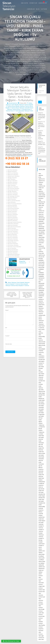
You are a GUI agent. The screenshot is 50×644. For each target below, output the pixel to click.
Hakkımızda (43, 3)
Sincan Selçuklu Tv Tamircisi (22, 285)
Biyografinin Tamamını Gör (23, 262)
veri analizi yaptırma (41, 187)
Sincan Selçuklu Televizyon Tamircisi (21, 106)
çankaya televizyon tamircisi (41, 309)
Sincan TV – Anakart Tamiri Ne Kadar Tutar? (42, 140)
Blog (38, 9)
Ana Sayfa (25, 3)
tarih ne (40, 222)
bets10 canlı (41, 261)
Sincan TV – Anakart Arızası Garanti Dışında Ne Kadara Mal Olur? (42, 113)
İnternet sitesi (9, 344)
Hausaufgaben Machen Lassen (42, 348)
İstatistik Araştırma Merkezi (41, 507)
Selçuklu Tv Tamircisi (15, 284)
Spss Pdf (41, 442)
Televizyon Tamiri (29, 111)
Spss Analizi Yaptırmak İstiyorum (41, 373)
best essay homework (41, 242)
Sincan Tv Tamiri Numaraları (17, 111)
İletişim (44, 9)
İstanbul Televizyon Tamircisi (41, 532)
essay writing (42, 245)
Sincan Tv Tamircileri (22, 109)
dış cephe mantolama (41, 351)
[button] (11, 641)
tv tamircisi (41, 325)
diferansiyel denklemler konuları (41, 293)
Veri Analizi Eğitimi (40, 417)
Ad (6, 328)
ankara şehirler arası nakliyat (42, 548)
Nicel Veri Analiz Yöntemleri (41, 438)
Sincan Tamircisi (9, 6)
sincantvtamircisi (13, 103)
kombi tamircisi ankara (41, 337)
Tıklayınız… (30, 156)
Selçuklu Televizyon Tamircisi (22, 105)
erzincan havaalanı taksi (41, 601)
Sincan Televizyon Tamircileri (23, 108)
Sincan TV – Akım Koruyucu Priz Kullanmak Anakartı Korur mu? (42, 147)
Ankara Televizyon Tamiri (14, 282)
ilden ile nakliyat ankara (42, 236)
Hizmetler (33, 3)
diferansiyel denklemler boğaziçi (41, 282)
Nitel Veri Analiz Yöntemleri (41, 459)
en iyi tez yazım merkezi (41, 206)
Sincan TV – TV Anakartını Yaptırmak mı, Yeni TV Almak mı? (41, 122)
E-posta (8, 336)
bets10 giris (41, 263)
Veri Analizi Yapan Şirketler (42, 390)
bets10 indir (41, 265)
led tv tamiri (42, 327)
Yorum (7, 310)
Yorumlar (31, 9)
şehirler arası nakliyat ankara (42, 233)
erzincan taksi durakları (41, 617)
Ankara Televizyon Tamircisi (41, 318)
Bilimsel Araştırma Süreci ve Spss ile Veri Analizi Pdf (41, 484)
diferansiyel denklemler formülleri (41, 288)
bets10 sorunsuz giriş (41, 277)
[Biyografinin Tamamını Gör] (29, 262)
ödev (43, 203)
